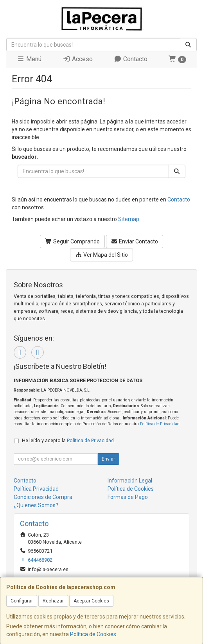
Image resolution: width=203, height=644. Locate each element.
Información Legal (130, 481)
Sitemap (129, 219)
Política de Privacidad (160, 424)
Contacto (131, 59)
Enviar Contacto (135, 241)
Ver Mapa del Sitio (101, 255)
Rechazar (53, 601)
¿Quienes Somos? (36, 505)
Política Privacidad (36, 489)
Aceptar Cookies (91, 601)
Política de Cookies (93, 634)
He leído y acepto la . (68, 440)
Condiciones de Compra (43, 497)
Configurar (22, 601)
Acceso (78, 59)
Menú (29, 59)
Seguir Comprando (72, 241)
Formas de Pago (128, 497)
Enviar (108, 459)
